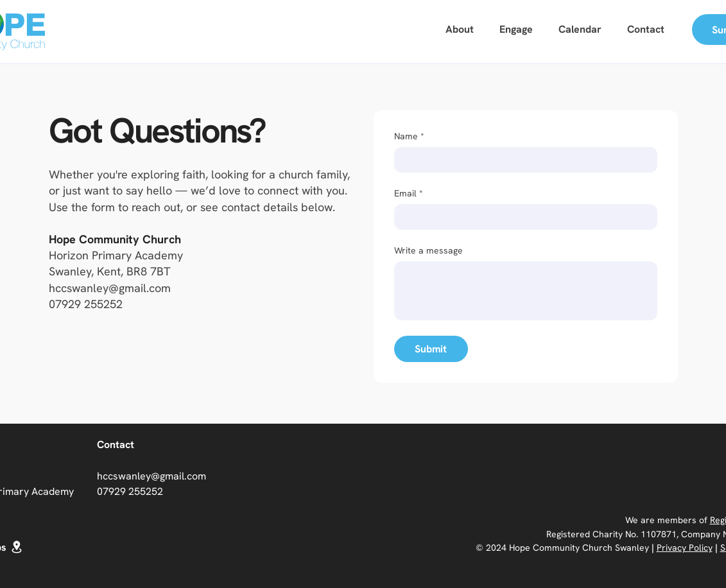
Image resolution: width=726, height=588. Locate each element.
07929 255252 (86, 304)
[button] (516, 30)
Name (409, 136)
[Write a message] (526, 291)
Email (409, 194)
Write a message (428, 251)
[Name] (522, 160)
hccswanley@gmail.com (110, 288)
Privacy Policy (685, 548)
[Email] (522, 217)
